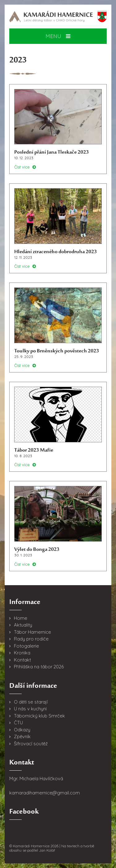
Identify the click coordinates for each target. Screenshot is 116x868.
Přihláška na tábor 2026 (39, 667)
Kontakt (22, 660)
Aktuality (23, 625)
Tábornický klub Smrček (39, 716)
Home (21, 618)
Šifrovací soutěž (31, 744)
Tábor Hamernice (32, 632)
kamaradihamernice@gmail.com (45, 793)
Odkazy (22, 730)
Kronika (22, 653)
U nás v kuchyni (30, 709)
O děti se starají (31, 702)
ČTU (18, 723)
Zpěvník (22, 736)
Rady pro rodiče (31, 639)
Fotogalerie (26, 646)
